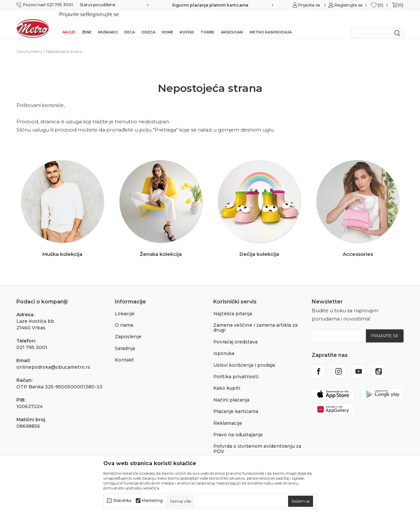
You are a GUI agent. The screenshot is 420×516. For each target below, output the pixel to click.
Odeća (148, 24)
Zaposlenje (128, 328)
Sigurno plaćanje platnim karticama (210, 5)
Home (168, 24)
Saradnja (125, 340)
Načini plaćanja (231, 391)
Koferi (187, 24)
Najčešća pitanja (233, 305)
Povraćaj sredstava (235, 333)
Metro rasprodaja (271, 24)
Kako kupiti (227, 380)
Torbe (207, 24)
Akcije (69, 24)
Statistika (122, 501)
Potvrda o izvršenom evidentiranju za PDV (257, 440)
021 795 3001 (32, 339)
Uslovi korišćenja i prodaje (244, 357)
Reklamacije (228, 415)
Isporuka (224, 345)
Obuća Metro (29, 43)
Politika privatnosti (236, 368)
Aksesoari (232, 24)
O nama (124, 317)
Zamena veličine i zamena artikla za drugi (255, 319)
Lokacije (125, 305)
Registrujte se (348, 5)
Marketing (152, 501)
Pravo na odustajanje (238, 426)
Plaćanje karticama (236, 403)
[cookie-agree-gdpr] (301, 501)
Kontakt (124, 351)
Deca (130, 24)
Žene (87, 24)
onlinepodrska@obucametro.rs (53, 359)
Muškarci (108, 24)
